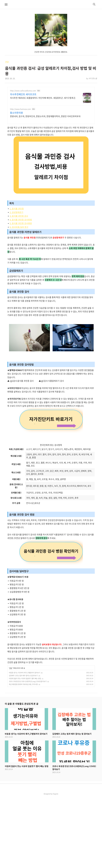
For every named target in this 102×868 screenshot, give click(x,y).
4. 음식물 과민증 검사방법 (21, 220)
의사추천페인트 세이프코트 (23, 94)
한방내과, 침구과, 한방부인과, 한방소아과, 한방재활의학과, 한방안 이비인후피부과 (45, 116)
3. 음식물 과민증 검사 (19, 216)
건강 (7, 62)
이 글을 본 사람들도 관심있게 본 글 (22, 775)
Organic (56, 865)
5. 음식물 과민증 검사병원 (21, 223)
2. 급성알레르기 (16, 212)
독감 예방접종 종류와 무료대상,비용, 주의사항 (23, 755)
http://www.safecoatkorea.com (23, 91)
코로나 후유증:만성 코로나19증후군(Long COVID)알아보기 (28, 753)
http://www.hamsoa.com (21, 109)
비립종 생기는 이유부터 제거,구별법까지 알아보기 (25, 744)
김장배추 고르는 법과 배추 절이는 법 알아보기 (23, 747)
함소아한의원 (17, 113)
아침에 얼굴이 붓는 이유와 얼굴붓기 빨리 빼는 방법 (25, 750)
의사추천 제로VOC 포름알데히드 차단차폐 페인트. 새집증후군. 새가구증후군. (43, 98)
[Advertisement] (51, 282)
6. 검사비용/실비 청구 (19, 227)
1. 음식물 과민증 (17, 209)
